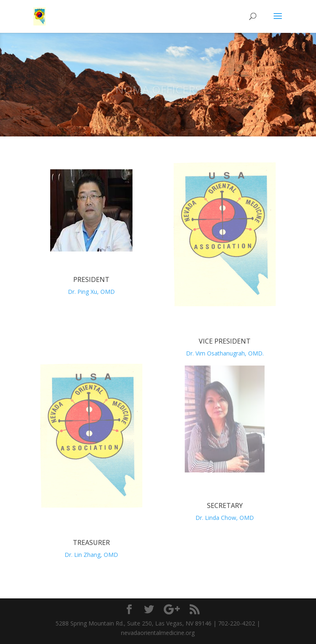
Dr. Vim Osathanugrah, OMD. (225, 353)
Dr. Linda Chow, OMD (225, 518)
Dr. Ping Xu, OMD (91, 292)
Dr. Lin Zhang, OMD (91, 555)
